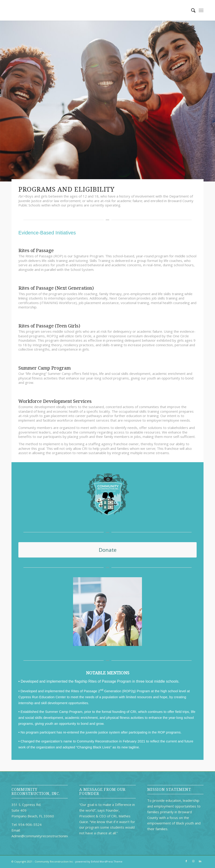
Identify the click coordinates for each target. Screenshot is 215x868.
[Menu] (201, 10)
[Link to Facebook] (186, 861)
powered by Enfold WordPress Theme (99, 861)
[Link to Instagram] (193, 861)
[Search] (191, 10)
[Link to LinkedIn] (200, 861)
